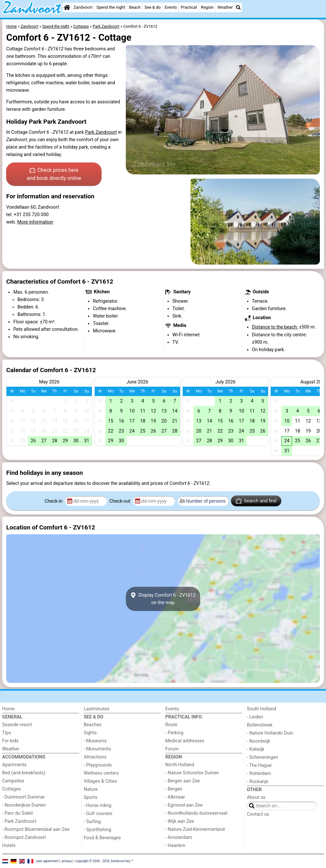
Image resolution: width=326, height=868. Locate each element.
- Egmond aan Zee (184, 805)
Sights (90, 733)
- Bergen (174, 789)
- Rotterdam (259, 774)
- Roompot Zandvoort (24, 837)
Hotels (9, 846)
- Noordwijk (258, 741)
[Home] (67, 7)
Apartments (15, 765)
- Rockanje (257, 782)
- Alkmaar (175, 797)
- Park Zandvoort (19, 821)
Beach (135, 7)
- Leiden (255, 717)
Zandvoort (83, 7)
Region (207, 7)
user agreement (47, 861)
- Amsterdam (179, 837)
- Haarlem (175, 846)
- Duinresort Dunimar (24, 797)
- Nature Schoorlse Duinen (192, 773)
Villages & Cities (100, 781)
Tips (7, 733)
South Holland (261, 709)
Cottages (12, 789)
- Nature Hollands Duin (270, 733)
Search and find (256, 501)
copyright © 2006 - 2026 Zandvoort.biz (103, 861)
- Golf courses (98, 814)
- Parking (174, 733)
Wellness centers (101, 773)
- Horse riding (98, 805)
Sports (91, 797)
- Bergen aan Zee (183, 781)
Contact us (258, 814)
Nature (91, 789)
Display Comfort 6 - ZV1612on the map (163, 599)
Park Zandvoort (101, 132)
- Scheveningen (262, 757)
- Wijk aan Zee (180, 821)
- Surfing (92, 822)
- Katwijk (255, 749)
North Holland (180, 765)
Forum (172, 749)
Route (171, 725)
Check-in (54, 501)
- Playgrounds (98, 765)
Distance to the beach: (275, 327)
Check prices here (54, 175)
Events (171, 7)
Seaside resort (17, 725)
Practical (189, 7)
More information (35, 222)
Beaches (93, 725)
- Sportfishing (98, 830)
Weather (225, 7)
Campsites (13, 781)
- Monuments (98, 749)
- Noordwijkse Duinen (24, 805)
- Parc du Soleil (18, 813)
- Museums (95, 741)
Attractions (95, 757)
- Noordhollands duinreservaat (196, 813)
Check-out (120, 501)
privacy (67, 861)
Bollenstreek (260, 725)
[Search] (238, 7)
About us (256, 797)
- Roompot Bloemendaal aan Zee (36, 829)
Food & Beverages (102, 838)
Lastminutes (97, 709)
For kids (11, 741)
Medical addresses (185, 741)
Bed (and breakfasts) (24, 773)
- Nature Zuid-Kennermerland (195, 829)
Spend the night (111, 7)
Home (9, 709)
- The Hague (259, 765)
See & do (153, 7)
